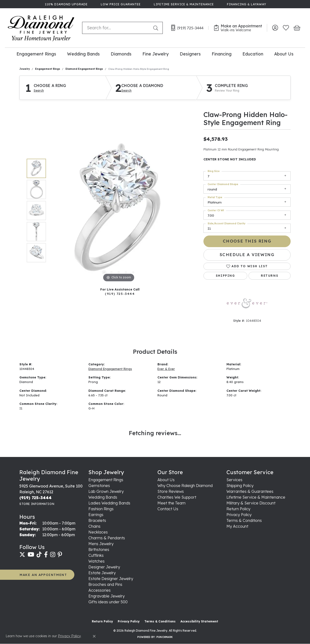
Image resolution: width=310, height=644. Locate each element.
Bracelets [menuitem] (97, 520)
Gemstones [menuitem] (99, 486)
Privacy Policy (239, 515)
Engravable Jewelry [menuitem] (107, 596)
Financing (222, 54)
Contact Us (168, 509)
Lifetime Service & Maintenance (256, 497)
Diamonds (121, 54)
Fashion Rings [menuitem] (101, 509)
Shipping (225, 276)
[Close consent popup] (94, 636)
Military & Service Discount (251, 503)
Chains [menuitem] (94, 526)
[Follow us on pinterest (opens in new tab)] (60, 555)
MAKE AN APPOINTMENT (43, 575)
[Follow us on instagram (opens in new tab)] (53, 555)
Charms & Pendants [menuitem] (107, 538)
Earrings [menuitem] (96, 515)
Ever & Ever (166, 369)
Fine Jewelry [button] (155, 54)
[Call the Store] (35, 498)
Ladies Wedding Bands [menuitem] (109, 503)
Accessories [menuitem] (100, 590)
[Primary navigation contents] (155, 54)
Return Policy (238, 509)
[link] (66, 4)
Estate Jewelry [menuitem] (102, 573)
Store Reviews (171, 491)
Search (39, 91)
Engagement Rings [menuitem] (106, 480)
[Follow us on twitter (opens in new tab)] (22, 555)
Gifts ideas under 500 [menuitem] (108, 602)
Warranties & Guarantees (250, 491)
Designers (190, 54)
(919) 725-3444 (120, 294)
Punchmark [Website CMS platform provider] (165, 637)
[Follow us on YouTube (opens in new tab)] (31, 555)
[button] (275, 28)
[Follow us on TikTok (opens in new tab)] (39, 555)
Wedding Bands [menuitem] (103, 497)
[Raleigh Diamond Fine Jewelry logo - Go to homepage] (41, 28)
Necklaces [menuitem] (98, 532)
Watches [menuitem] (97, 561)
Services (234, 480)
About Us (284, 54)
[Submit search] (157, 28)
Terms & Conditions (244, 520)
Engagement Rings (36, 54)
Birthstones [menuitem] (99, 550)
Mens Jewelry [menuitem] (101, 544)
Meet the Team (171, 503)
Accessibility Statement (199, 621)
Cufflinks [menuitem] (96, 555)
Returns (270, 276)
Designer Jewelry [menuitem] (104, 567)
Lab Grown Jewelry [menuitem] (106, 491)
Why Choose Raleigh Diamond (185, 486)
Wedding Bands (83, 54)
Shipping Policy (240, 486)
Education (253, 54)
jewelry (25, 69)
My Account (237, 526)
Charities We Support (177, 497)
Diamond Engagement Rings (84, 69)
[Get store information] (37, 504)
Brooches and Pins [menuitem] (105, 584)
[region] (119, 211)
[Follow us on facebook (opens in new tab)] (46, 555)
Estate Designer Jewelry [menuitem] (111, 579)
